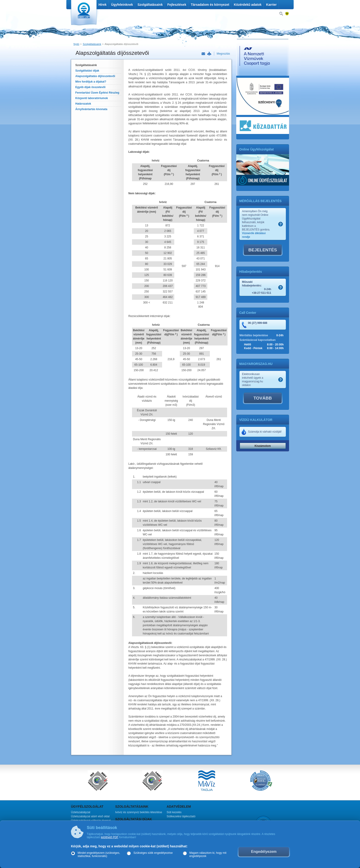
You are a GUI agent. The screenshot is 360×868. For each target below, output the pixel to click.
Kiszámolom (263, 446)
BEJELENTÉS (263, 250)
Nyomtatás (209, 54)
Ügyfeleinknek (122, 5)
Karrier (271, 5)
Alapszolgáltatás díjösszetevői (122, 44)
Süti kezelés (174, 812)
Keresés (281, 14)
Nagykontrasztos (287, 14)
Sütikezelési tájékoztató (181, 816)
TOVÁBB (263, 398)
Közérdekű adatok (248, 5)
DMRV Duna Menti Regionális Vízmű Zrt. (83, 14)
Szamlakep (281, 224)
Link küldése (203, 54)
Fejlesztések (177, 5)
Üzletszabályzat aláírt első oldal (90, 816)
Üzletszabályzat (81, 812)
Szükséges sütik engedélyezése (153, 853)
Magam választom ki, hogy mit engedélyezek (208, 854)
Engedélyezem (264, 852)
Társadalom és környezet (210, 5)
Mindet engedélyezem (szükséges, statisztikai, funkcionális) (99, 854)
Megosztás (223, 54)
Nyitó (76, 44)
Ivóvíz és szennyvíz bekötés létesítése (139, 812)
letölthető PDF (110, 837)
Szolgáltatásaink (150, 5)
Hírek (103, 5)
